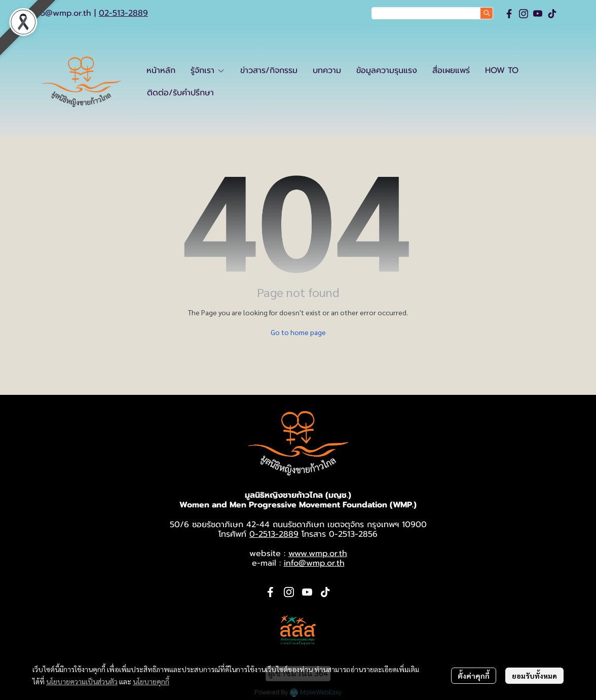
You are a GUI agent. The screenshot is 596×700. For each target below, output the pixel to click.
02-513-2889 (123, 13)
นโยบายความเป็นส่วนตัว (82, 681)
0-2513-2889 (274, 534)
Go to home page (298, 332)
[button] (432, 13)
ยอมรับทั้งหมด (534, 676)
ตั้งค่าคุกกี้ (474, 676)
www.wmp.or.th (318, 554)
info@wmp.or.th (61, 13)
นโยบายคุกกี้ (151, 681)
